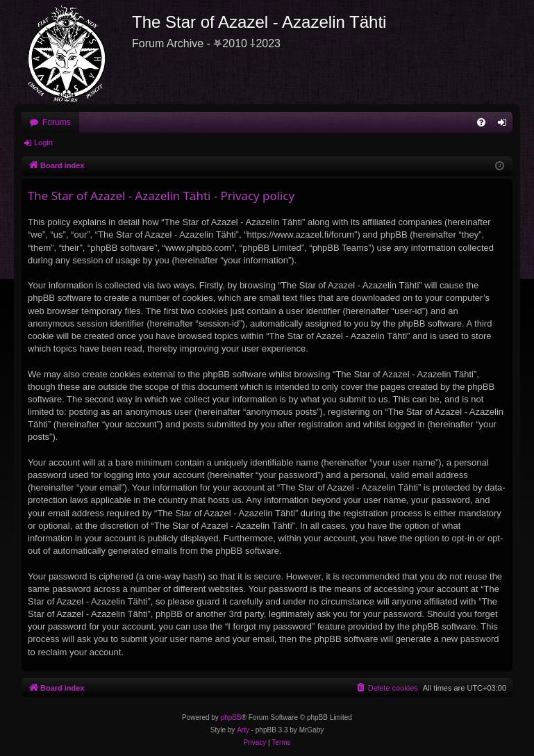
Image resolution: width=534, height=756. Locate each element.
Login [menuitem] (505, 125)
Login (43, 142)
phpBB (231, 717)
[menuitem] (481, 122)
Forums (57, 122)
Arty (243, 730)
